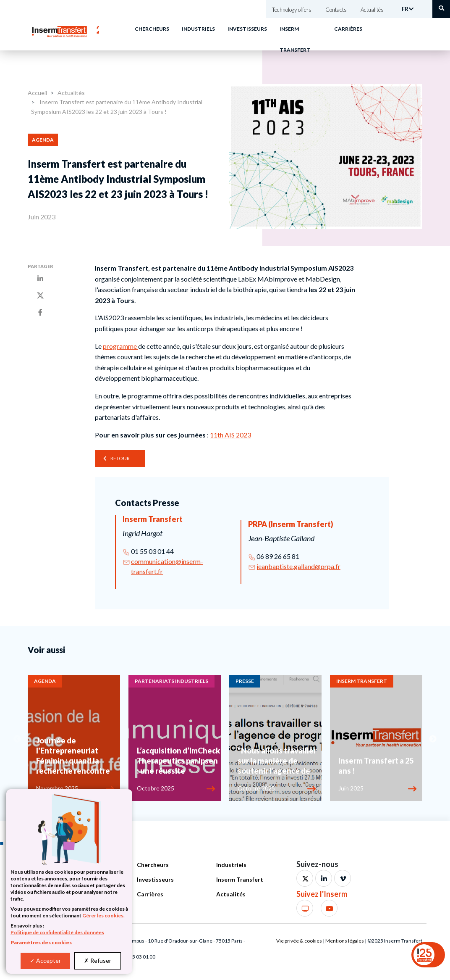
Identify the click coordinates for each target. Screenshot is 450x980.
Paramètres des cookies (41, 942)
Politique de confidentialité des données (57, 932)
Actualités (372, 10)
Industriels (198, 29)
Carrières (348, 29)
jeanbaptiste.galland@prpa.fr (298, 566)
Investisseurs (247, 29)
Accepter (45, 960)
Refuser (98, 960)
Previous (17, 739)
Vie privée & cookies (299, 941)
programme (120, 346)
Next (433, 739)
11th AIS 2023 (230, 435)
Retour (120, 458)
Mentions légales (345, 941)
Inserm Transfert (240, 879)
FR (405, 9)
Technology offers (292, 10)
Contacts (336, 10)
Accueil (37, 93)
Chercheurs (152, 29)
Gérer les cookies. (103, 915)
